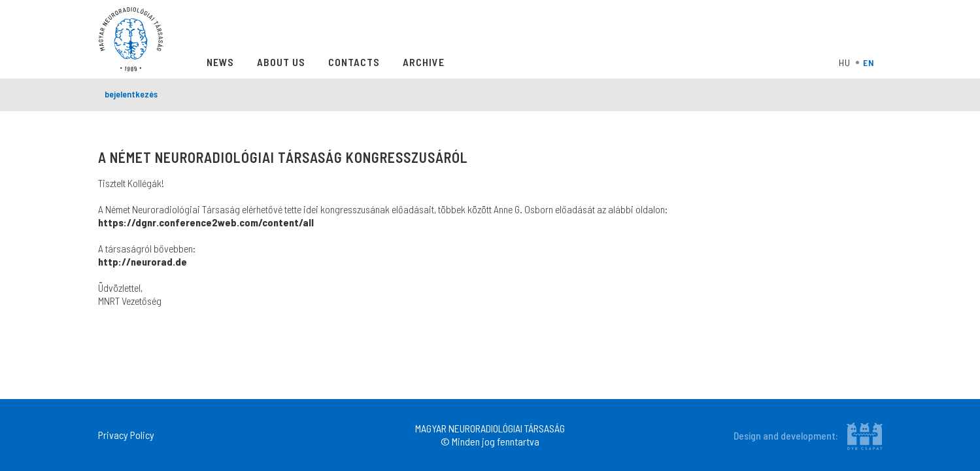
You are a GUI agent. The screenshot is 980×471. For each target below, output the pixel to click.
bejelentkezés (131, 94)
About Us (281, 62)
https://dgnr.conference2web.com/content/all (206, 222)
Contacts (354, 62)
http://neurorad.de (143, 261)
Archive (424, 62)
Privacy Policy (126, 435)
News (220, 62)
